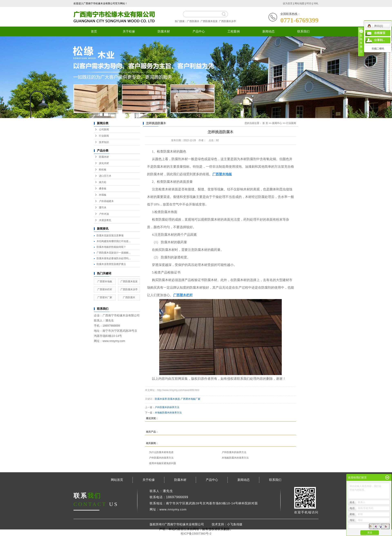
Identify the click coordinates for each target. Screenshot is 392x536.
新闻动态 (268, 31)
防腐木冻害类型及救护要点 (111, 264)
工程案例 (234, 31)
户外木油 (104, 214)
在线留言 (380, 33)
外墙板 (103, 195)
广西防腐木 (193, 21)
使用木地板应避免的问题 (163, 463)
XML (316, 3)
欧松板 (103, 170)
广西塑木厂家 (105, 297)
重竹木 (103, 208)
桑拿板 (103, 189)
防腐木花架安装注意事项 (110, 236)
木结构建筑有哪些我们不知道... (114, 241)
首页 (94, 31)
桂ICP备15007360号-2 (196, 533)
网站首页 (117, 480)
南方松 (103, 182)
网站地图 (300, 3)
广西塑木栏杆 (105, 289)
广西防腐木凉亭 (227, 21)
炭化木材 (104, 163)
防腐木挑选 (174, 399)
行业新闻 (104, 136)
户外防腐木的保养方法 (167, 407)
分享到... (379, 40)
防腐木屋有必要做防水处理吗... (114, 258)
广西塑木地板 (105, 281)
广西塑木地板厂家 (190, 399)
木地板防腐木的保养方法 (168, 413)
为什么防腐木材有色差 (161, 452)
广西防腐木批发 (209, 21)
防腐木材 (164, 31)
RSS (309, 3)
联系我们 (303, 31)
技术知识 (104, 142)
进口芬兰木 (105, 176)
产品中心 (199, 31)
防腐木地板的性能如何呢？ (111, 247)
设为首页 (288, 3)
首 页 (265, 123)
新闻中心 (277, 123)
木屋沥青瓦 (105, 220)
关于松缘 (129, 31)
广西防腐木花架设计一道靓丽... (114, 253)
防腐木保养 (161, 399)
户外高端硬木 (106, 201)
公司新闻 (104, 130)
